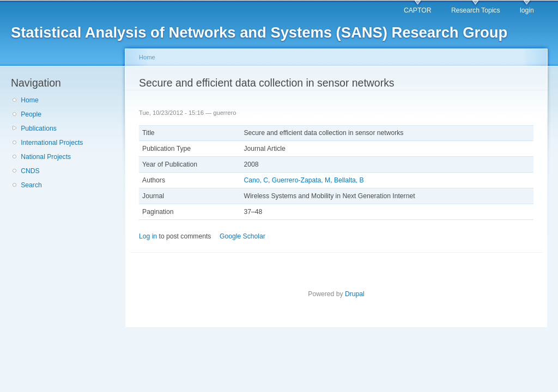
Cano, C (256, 180)
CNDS (30, 171)
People (31, 114)
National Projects (46, 157)
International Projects (52, 143)
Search (31, 185)
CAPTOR (417, 10)
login (527, 10)
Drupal (355, 294)
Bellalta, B (349, 180)
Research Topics (476, 10)
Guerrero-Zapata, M (301, 180)
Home (29, 100)
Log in (148, 236)
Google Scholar (242, 236)
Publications (39, 128)
